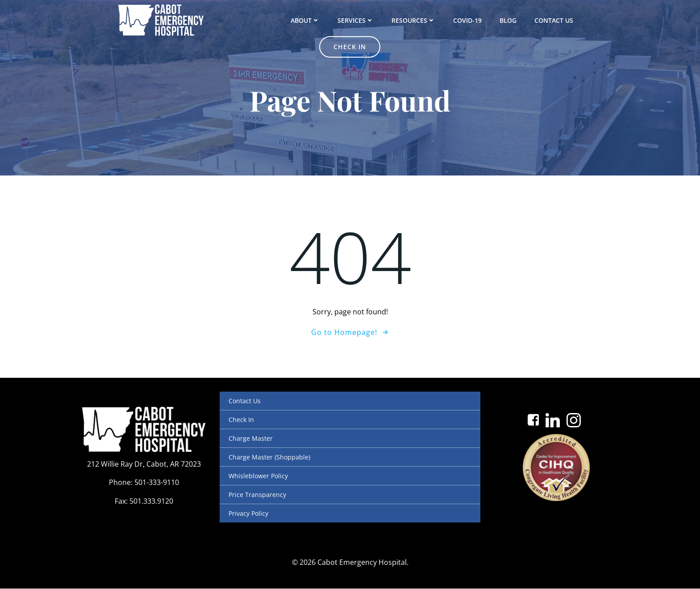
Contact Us (510, 20)
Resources (370, 20)
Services (312, 20)
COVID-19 (424, 20)
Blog (465, 20)
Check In (241, 420)
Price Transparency (257, 495)
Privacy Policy (248, 513)
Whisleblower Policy (258, 476)
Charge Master (251, 438)
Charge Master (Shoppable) (269, 457)
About (262, 20)
